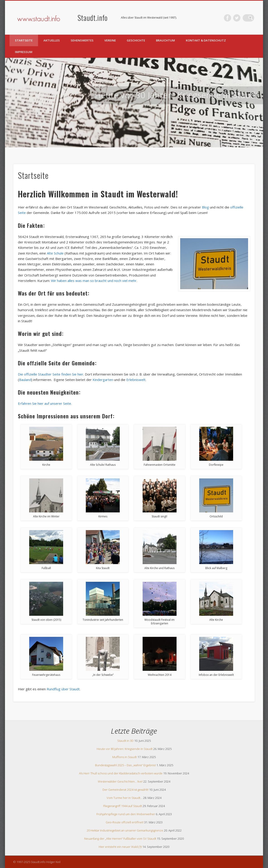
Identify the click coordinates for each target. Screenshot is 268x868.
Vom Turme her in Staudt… (124, 798)
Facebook (232, 18)
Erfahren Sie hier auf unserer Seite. (45, 403)
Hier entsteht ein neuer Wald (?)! (120, 847)
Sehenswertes (82, 40)
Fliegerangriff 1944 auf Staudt (123, 806)
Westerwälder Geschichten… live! (120, 781)
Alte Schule (55, 253)
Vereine (110, 40)
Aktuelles (52, 40)
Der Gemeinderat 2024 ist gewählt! (126, 790)
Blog (205, 207)
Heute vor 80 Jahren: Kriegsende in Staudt (177, 95)
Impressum (24, 52)
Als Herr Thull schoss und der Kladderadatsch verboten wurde (121, 773)
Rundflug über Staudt (63, 689)
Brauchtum (165, 40)
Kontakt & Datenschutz (206, 40)
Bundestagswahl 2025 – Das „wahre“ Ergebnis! (125, 765)
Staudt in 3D (125, 741)
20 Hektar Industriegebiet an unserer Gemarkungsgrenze (125, 830)
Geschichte (136, 40)
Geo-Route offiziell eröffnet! (125, 822)
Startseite (24, 40)
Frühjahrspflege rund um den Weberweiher (126, 814)
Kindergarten (103, 380)
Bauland (25, 380)
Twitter (241, 18)
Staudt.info (93, 18)
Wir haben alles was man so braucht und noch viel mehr (94, 281)
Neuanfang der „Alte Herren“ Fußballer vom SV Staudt (120, 839)
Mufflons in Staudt (124, 757)
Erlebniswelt (136, 380)
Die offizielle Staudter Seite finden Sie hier (51, 374)
